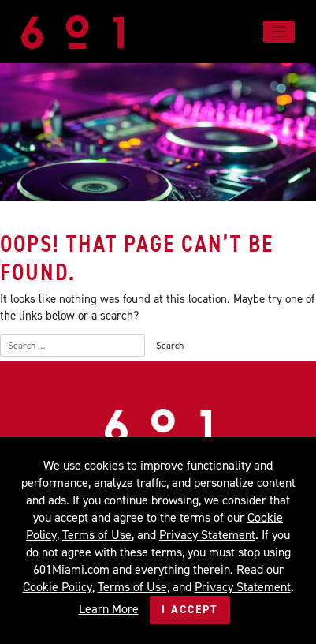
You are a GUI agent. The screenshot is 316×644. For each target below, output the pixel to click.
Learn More (109, 609)
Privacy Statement (207, 535)
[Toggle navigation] (279, 32)
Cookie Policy (58, 587)
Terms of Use (97, 535)
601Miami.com (71, 569)
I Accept (190, 610)
